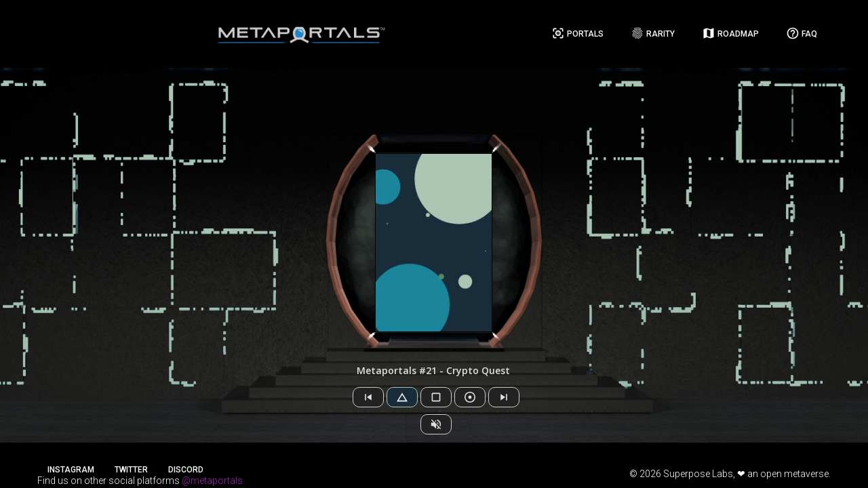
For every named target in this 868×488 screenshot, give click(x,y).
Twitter (131, 470)
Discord (186, 470)
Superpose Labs (698, 474)
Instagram (71, 470)
